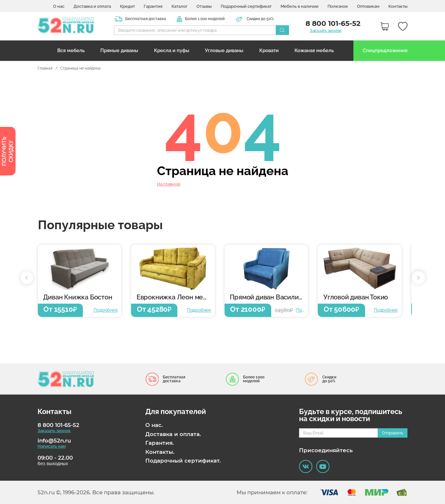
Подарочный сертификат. (183, 461)
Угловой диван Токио (356, 297)
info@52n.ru (54, 441)
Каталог (179, 6)
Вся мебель (71, 50)
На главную (169, 184)
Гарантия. (160, 443)
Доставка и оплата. (173, 434)
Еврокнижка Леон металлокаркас (176, 297)
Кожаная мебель (314, 50)
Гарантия (153, 6)
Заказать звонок (326, 31)
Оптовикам (368, 6)
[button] (27, 278)
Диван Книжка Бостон (78, 297)
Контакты (398, 6)
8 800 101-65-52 (58, 425)
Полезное (338, 6)
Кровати (269, 50)
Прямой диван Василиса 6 (269, 297)
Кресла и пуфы (172, 50)
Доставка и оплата (92, 6)
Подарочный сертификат (246, 6)
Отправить (393, 433)
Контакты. (160, 452)
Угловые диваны (224, 50)
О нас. (154, 425)
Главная (45, 68)
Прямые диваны (119, 50)
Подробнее (106, 310)
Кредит (128, 6)
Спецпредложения (385, 50)
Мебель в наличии (300, 6)
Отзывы (204, 6)
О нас (59, 6)
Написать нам (52, 446)
